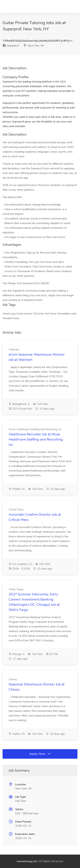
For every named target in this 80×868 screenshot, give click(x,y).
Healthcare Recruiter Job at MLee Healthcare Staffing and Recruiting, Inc (36, 439)
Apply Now (40, 754)
